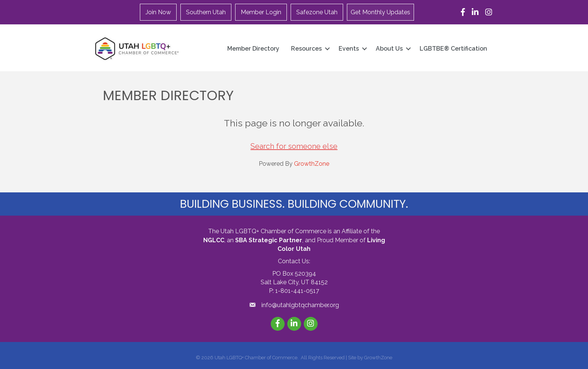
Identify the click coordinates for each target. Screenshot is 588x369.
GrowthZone (312, 164)
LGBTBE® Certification (453, 49)
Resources (306, 49)
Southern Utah (206, 12)
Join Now (158, 12)
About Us (389, 49)
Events (349, 49)
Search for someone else (294, 146)
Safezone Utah (317, 12)
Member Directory (253, 49)
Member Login (261, 12)
